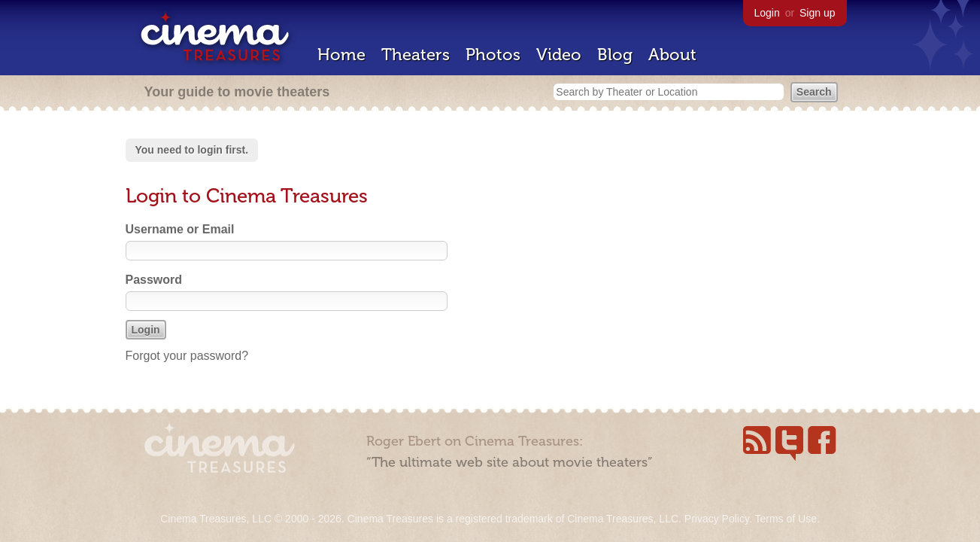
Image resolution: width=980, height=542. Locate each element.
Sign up (817, 13)
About (672, 55)
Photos (493, 55)
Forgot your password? (187, 356)
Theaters (416, 55)
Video (559, 55)
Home (341, 55)
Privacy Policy (717, 519)
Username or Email (180, 229)
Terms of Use (785, 519)
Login (767, 13)
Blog (615, 55)
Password (154, 280)
